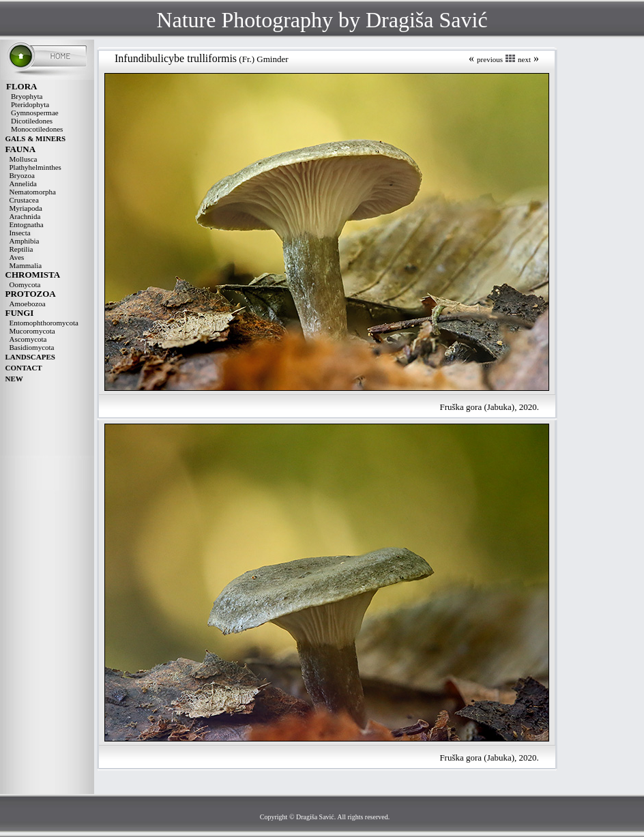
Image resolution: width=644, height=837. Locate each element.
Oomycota (25, 284)
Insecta (20, 233)
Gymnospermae (35, 113)
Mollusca (24, 159)
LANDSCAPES (30, 357)
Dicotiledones (32, 121)
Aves (17, 257)
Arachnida (25, 216)
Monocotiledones (37, 129)
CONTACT (24, 368)
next (524, 59)
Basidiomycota (32, 347)
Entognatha (27, 224)
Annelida (23, 183)
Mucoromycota (32, 331)
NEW (14, 379)
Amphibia (25, 241)
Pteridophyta (30, 104)
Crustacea (24, 200)
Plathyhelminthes (35, 167)
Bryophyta (27, 96)
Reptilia (21, 249)
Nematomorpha (33, 192)
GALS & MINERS (36, 138)
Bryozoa (22, 175)
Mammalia (26, 265)
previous (490, 59)
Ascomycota (28, 339)
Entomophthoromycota (44, 323)
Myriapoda (26, 208)
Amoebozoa (28, 304)
